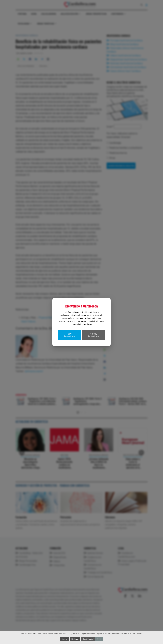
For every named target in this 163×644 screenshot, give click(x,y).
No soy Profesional (94, 335)
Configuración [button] (88, 639)
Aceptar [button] (65, 639)
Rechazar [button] (75, 639)
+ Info (99, 639)
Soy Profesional (69, 335)
